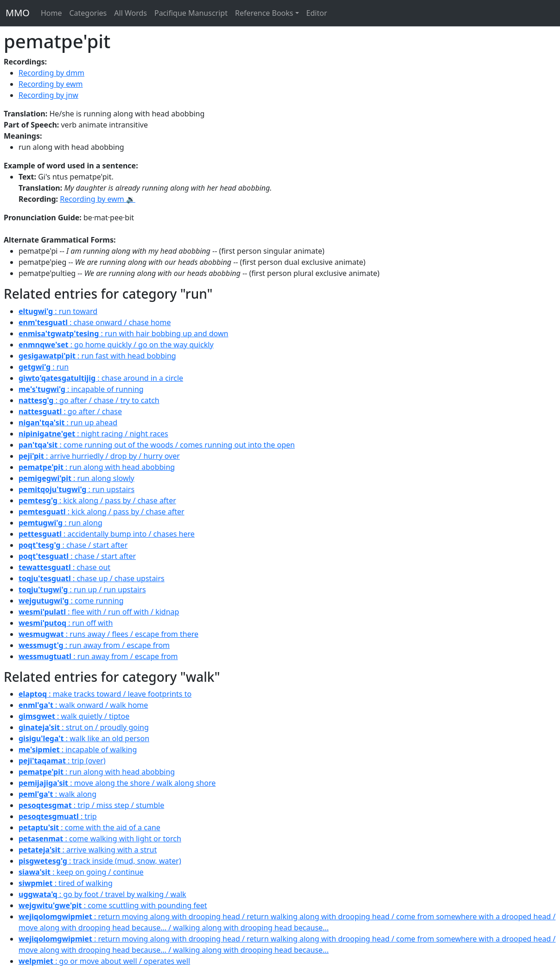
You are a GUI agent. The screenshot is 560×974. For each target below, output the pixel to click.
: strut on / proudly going (84, 727)
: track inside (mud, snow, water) (100, 861)
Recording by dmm (51, 73)
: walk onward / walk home (83, 705)
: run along (60, 523)
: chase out (64, 567)
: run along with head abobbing (97, 467)
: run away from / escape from (94, 645)
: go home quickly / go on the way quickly (116, 345)
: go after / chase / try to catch (89, 400)
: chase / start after (73, 545)
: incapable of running (81, 389)
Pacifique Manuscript (191, 13)
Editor (317, 13)
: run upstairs (76, 489)
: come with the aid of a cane (89, 827)
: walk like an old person (84, 738)
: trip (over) (62, 761)
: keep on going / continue (81, 872)
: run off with (66, 623)
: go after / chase (70, 411)
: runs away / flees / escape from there (108, 634)
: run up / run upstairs (82, 590)
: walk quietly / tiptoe (74, 716)
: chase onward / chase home (95, 322)
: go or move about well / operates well (104, 961)
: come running (71, 601)
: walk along (57, 794)
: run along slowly (76, 478)
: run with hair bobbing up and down (123, 333)
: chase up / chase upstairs (92, 578)
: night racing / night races (93, 434)
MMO (18, 13)
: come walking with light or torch (100, 839)
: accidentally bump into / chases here (107, 534)
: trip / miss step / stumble (91, 805)
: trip (58, 816)
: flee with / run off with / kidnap (99, 612)
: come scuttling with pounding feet (113, 905)
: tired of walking (66, 883)
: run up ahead (68, 423)
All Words (130, 13)
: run (44, 367)
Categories (88, 13)
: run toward (58, 311)
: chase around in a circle (101, 378)
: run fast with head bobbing (97, 356)
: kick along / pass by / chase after (97, 500)
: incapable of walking (78, 750)
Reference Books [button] (264, 13)
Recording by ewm (51, 84)
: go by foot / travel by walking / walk (102, 894)
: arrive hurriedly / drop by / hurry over (99, 456)
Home (51, 13)
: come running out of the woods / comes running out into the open (157, 445)
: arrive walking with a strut (88, 850)
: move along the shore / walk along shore (117, 783)
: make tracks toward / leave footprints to (105, 694)
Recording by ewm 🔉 (98, 199)
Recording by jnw (48, 95)
